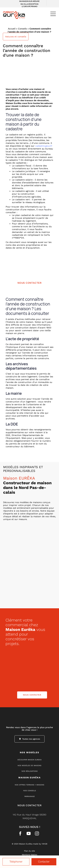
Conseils (22, 29)
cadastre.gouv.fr (44, 146)
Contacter (44, 862)
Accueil (12, 29)
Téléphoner (16, 862)
